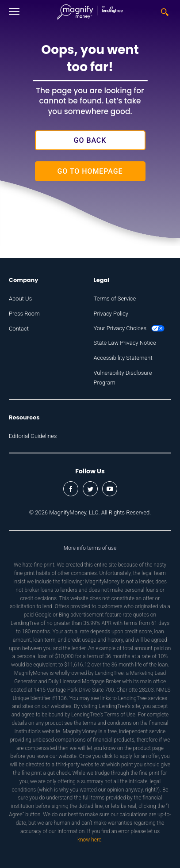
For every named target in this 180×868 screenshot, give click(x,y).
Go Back (90, 140)
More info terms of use (90, 548)
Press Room (24, 314)
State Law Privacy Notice (125, 343)
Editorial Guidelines (33, 436)
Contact (19, 329)
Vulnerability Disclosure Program (123, 378)
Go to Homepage (90, 171)
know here (89, 840)
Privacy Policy (111, 314)
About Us (20, 299)
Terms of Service (115, 299)
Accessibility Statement (123, 358)
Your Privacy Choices (130, 328)
